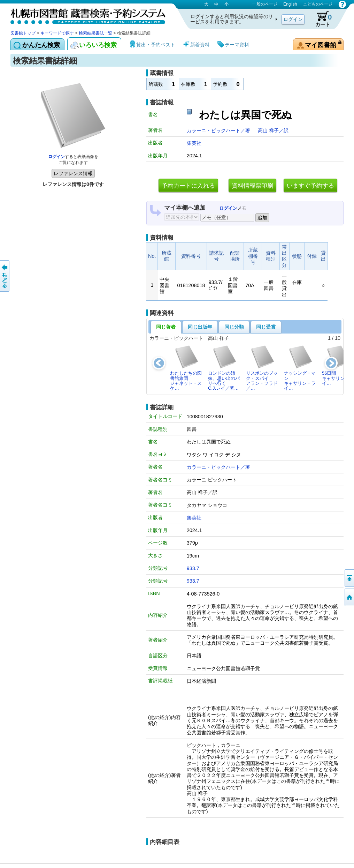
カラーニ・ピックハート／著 (219, 130)
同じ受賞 (266, 327)
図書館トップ (23, 33)
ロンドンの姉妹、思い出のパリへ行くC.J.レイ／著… (224, 368)
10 (338, 338)
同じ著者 (166, 327)
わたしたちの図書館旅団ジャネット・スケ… (186, 368)
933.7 (193, 568)
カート (320, 19)
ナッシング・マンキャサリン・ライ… (300, 368)
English (290, 4)
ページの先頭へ (349, 578)
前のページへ (5, 276)
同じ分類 (234, 327)
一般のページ (265, 4)
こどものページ (318, 4)
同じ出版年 (200, 327)
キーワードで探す (57, 33)
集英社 (194, 143)
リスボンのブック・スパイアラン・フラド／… (262, 368)
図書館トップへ (349, 597)
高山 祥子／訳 (273, 130)
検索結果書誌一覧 (95, 33)
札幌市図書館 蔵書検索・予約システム (84, 15)
